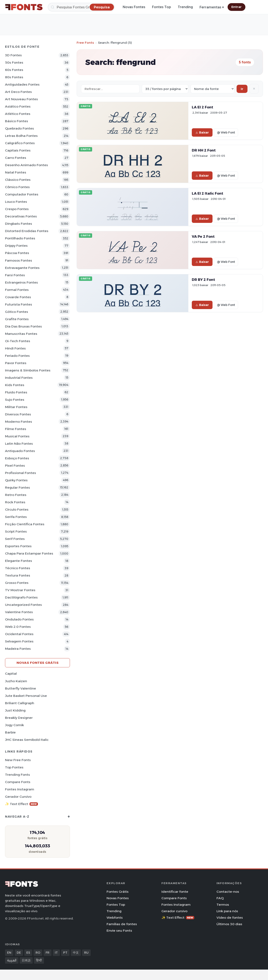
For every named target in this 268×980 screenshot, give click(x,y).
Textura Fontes (18, 575)
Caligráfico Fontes (20, 143)
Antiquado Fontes (20, 451)
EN (9, 953)
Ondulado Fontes (19, 619)
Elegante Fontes (19, 561)
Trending (185, 7)
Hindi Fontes (15, 348)
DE (19, 953)
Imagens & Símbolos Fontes (28, 370)
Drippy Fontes (16, 246)
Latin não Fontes (19, 444)
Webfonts (115, 918)
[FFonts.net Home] (24, 7)
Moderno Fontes (19, 422)
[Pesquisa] (81, 7)
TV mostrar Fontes (20, 590)
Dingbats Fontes (19, 224)
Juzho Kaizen (16, 681)
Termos (223, 905)
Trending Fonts (17, 775)
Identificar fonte (175, 892)
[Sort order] (213, 89)
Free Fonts (85, 43)
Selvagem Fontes (19, 641)
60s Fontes (14, 70)
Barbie (10, 732)
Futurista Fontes (19, 304)
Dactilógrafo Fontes (21, 597)
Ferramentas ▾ (212, 7)
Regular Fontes (17, 487)
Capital (11, 674)
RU (86, 953)
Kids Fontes (15, 385)
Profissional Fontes (21, 473)
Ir (242, 89)
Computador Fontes (22, 194)
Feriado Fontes (17, 356)
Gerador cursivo (18, 797)
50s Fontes (14, 62)
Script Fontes (16, 531)
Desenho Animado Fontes (26, 165)
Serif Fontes (15, 539)
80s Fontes (14, 77)
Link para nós (227, 911)
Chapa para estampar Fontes (29, 553)
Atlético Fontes (18, 114)
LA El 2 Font (202, 107)
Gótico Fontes (17, 312)
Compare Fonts (18, 782)
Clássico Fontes (18, 180)
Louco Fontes (16, 202)
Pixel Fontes (15, 466)
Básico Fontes (17, 121)
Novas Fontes (134, 7)
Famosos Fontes (19, 260)
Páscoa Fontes (17, 253)
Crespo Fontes (17, 209)
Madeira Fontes (18, 649)
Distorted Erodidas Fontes (27, 231)
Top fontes (14, 767)
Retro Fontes (16, 495)
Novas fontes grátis (38, 663)
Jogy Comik (14, 725)
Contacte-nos (228, 892)
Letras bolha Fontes (21, 136)
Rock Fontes (15, 502)
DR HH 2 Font (204, 150)
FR (48, 953)
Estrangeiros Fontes (21, 282)
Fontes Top (162, 7)
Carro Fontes (16, 158)
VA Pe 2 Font (203, 236)
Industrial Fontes (19, 378)
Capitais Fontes (18, 150)
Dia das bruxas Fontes (23, 326)
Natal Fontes (16, 172)
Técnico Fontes (18, 568)
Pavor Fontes (16, 363)
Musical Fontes (17, 436)
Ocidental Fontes (19, 634)
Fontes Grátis (118, 892)
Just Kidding (15, 710)
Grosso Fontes (17, 583)
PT (65, 953)
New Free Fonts (18, 760)
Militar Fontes (16, 407)
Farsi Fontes (15, 275)
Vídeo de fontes (230, 918)
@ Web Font (226, 132)
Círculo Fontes (17, 509)
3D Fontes (13, 55)
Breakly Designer (19, 718)
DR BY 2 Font (203, 280)
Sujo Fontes (15, 400)
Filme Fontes (16, 429)
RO (38, 953)
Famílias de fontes (122, 924)
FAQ (220, 898)
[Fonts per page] (165, 89)
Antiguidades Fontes (22, 84)
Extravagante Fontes (22, 268)
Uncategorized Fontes (23, 605)
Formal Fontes (17, 290)
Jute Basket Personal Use (26, 696)
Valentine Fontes (19, 612)
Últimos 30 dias (229, 924)
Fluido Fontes (16, 392)
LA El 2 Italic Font (207, 193)
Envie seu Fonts (119, 931)
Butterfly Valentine (21, 688)
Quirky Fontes (16, 480)
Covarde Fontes (18, 297)
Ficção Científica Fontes (25, 524)
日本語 (26, 960)
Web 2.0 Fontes (18, 627)
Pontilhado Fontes (20, 238)
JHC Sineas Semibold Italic (27, 740)
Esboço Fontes (17, 458)
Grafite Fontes (17, 319)
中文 (76, 953)
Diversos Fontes (18, 414)
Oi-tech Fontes (18, 341)
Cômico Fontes (17, 187)
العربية (12, 960)
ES (28, 953)
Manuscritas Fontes (21, 334)
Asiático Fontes (18, 106)
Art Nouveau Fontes (21, 99)
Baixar (202, 132)
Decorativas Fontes (21, 216)
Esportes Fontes (18, 546)
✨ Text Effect (21, 804)
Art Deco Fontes (18, 92)
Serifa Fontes (16, 517)
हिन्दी (39, 960)
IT (56, 953)
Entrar (236, 7)
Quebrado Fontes (19, 128)
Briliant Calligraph (20, 703)
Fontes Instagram (20, 789)
